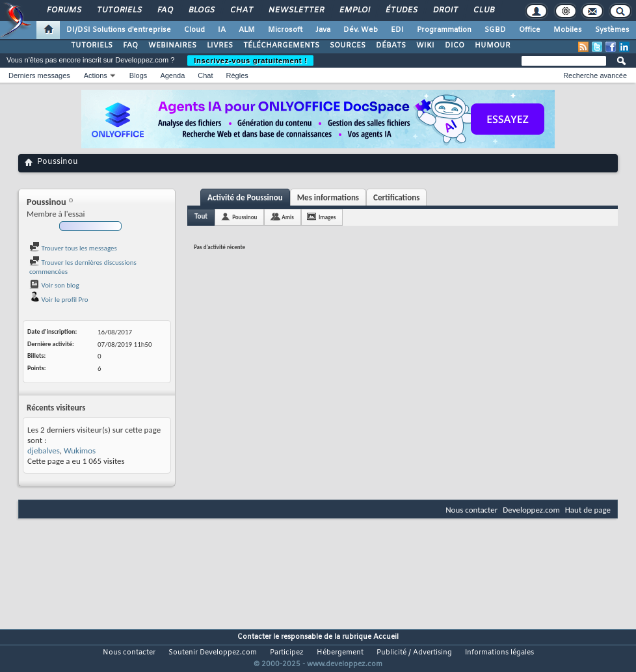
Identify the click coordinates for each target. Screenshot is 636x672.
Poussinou (245, 217)
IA (222, 30)
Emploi (354, 10)
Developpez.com (531, 510)
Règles (237, 75)
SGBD (495, 30)
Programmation (444, 30)
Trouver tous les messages (73, 248)
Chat (241, 10)
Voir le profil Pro (59, 300)
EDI (397, 30)
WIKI (425, 46)
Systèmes (612, 30)
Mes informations (328, 197)
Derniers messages (39, 75)
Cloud (194, 30)
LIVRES (220, 46)
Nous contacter (471, 510)
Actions (96, 75)
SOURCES (348, 46)
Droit (445, 10)
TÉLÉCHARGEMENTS (281, 46)
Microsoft (285, 30)
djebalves (44, 450)
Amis (288, 217)
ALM (247, 30)
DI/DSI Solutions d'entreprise (119, 30)
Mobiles (568, 30)
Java (323, 30)
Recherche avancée (595, 75)
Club (483, 10)
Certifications (396, 197)
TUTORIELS (92, 46)
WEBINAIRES (172, 46)
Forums (63, 10)
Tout (201, 216)
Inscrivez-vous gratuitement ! (250, 60)
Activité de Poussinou (245, 197)
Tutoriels (119, 10)
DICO (455, 46)
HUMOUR (493, 46)
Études (401, 10)
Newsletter (296, 10)
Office (530, 30)
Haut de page (588, 510)
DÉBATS (391, 46)
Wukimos (80, 450)
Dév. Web (361, 30)
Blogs (201, 10)
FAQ (165, 10)
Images (327, 217)
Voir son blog (54, 285)
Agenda (172, 75)
